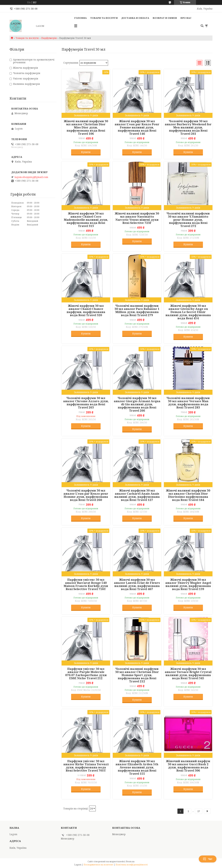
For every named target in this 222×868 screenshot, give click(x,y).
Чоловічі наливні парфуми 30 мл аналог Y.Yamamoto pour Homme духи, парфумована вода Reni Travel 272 (188, 220)
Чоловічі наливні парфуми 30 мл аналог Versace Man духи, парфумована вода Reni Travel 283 (188, 403)
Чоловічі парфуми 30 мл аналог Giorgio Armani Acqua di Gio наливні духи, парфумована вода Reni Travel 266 (137, 404)
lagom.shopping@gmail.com (31, 177)
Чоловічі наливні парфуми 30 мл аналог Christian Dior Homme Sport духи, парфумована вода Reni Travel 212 (137, 675)
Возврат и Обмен (165, 18)
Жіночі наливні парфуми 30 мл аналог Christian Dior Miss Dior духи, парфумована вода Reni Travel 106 (86, 127)
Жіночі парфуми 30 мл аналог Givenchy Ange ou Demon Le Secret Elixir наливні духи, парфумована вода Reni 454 (188, 312)
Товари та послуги (104, 18)
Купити (86, 152)
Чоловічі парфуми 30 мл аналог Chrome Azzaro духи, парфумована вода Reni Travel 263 (86, 403)
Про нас (186, 18)
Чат (208, 859)
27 (199, 811)
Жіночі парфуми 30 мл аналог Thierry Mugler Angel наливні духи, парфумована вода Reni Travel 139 (188, 584)
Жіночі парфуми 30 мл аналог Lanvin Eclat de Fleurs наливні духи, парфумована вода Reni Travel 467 (137, 584)
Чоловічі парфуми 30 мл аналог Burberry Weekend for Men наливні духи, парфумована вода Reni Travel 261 (188, 127)
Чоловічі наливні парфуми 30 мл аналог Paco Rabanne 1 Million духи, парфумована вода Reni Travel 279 (137, 310)
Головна (80, 18)
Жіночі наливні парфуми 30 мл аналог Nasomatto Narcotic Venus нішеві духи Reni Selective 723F (137, 218)
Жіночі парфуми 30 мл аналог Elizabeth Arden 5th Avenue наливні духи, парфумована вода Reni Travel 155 (137, 767)
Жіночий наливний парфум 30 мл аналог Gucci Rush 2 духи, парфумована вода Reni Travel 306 (188, 766)
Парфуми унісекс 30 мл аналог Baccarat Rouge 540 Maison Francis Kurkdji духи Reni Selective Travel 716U (86, 584)
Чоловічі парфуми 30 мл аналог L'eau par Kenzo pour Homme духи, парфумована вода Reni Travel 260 (86, 495)
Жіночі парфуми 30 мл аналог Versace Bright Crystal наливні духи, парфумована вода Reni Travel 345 (188, 674)
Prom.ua (130, 861)
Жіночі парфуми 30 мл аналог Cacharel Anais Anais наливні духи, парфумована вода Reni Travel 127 (137, 495)
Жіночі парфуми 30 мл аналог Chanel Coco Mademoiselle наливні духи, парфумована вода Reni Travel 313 (86, 220)
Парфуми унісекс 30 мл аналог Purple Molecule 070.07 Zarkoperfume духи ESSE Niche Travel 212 (86, 674)
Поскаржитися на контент (98, 865)
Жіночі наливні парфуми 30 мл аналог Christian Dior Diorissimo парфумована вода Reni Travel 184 (188, 495)
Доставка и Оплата (135, 18)
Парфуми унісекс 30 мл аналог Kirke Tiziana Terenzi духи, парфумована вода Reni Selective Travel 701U (86, 766)
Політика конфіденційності (132, 865)
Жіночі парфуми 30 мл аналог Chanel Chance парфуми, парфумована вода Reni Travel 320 (86, 310)
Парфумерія (49, 38)
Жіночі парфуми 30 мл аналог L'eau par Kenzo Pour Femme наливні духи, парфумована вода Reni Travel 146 (137, 127)
